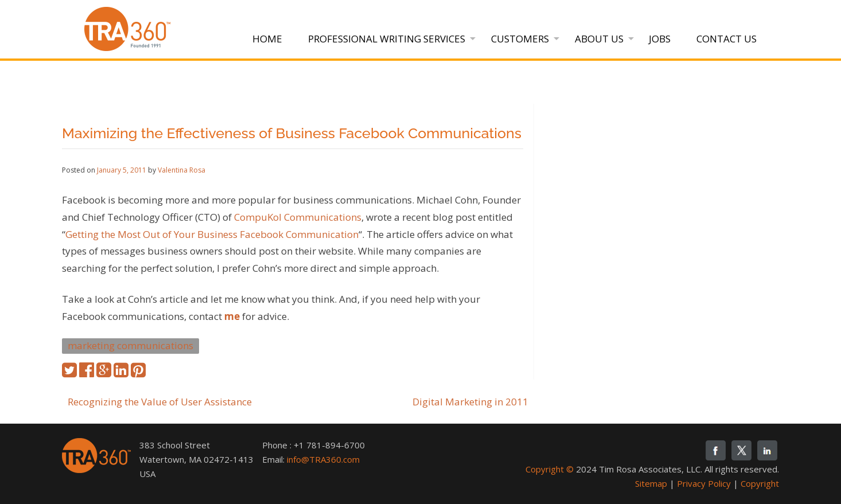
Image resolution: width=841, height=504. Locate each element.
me (232, 316)
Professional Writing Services (387, 39)
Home (267, 39)
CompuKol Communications (298, 217)
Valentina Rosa (182, 170)
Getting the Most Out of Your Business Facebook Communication (212, 234)
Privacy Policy (704, 483)
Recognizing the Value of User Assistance (160, 402)
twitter (741, 450)
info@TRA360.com (323, 459)
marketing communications (131, 345)
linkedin (767, 450)
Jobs (660, 39)
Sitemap (651, 483)
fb (716, 450)
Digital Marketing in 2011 (470, 402)
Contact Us (727, 39)
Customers (520, 39)
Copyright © (550, 469)
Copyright (760, 483)
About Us (599, 39)
